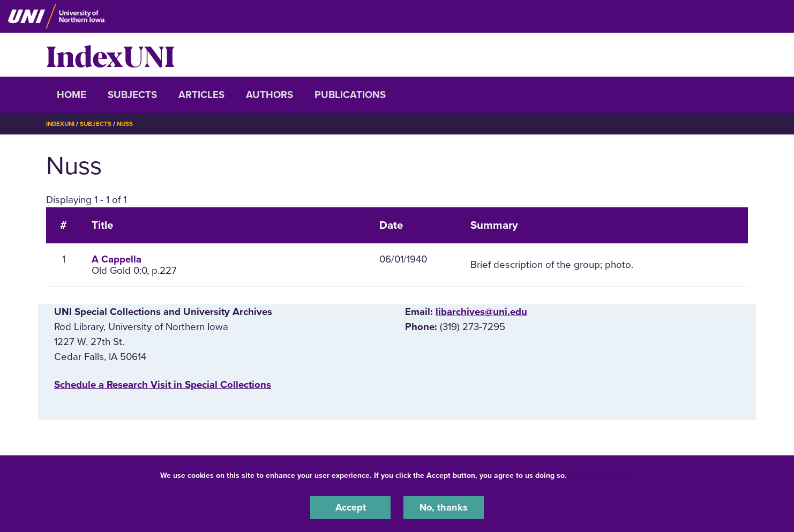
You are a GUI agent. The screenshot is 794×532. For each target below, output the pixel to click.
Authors (269, 95)
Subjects (132, 95)
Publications (350, 95)
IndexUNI (110, 55)
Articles (201, 95)
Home (72, 95)
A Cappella (117, 259)
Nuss (128, 124)
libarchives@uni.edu (481, 312)
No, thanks (444, 507)
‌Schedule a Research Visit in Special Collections (163, 385)
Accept (350, 507)
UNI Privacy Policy (603, 475)
